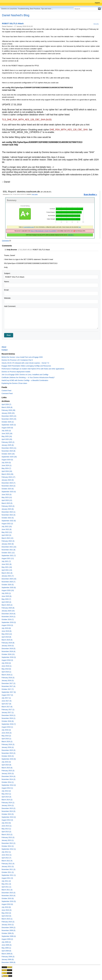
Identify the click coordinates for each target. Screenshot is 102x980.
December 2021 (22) (9, 547)
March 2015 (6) (7, 768)
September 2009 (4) (9, 936)
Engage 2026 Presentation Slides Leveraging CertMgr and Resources (26, 366)
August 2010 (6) (7, 904)
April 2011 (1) (6, 887)
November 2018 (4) (8, 651)
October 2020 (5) (8, 585)
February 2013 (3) (8, 837)
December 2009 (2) (8, 928)
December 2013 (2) (8, 808)
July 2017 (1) (6, 698)
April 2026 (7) (6, 404)
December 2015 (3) (8, 750)
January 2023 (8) (8, 509)
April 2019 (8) (6, 637)
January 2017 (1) (8, 713)
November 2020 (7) (8, 582)
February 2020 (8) (8, 608)
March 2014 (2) (7, 800)
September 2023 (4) (9, 492)
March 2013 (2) (7, 835)
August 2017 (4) (7, 695)
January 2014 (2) (8, 806)
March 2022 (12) (7, 538)
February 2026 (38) (8, 410)
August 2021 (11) (8, 558)
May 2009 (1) (6, 948)
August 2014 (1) (7, 788)
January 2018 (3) (8, 681)
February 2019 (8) (8, 643)
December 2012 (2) (8, 843)
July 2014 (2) (6, 791)
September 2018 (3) (9, 657)
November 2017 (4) (8, 686)
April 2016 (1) (6, 739)
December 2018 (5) (8, 649)
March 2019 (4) (7, 640)
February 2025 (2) (8, 442)
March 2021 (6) (7, 573)
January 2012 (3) (8, 867)
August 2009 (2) (7, 939)
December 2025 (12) (9, 416)
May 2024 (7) (6, 468)
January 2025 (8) (8, 445)
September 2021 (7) (9, 556)
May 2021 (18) (7, 567)
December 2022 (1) (8, 512)
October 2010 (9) (8, 898)
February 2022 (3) (8, 541)
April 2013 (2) (6, 832)
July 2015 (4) (6, 762)
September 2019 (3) (9, 622)
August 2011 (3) (7, 878)
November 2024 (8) (8, 451)
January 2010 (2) (8, 925)
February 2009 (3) (8, 957)
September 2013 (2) (9, 817)
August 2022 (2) (7, 524)
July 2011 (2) (6, 881)
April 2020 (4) (6, 602)
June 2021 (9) (7, 564)
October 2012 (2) (8, 846)
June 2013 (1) (7, 826)
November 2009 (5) (8, 930)
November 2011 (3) (8, 869)
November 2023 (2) (8, 486)
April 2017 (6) (6, 704)
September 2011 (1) (9, 875)
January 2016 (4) (8, 747)
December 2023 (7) (8, 483)
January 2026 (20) (8, 413)
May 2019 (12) (7, 634)
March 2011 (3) (7, 890)
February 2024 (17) (8, 477)
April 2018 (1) (6, 672)
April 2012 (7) (6, 858)
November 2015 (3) (8, 753)
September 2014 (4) (9, 785)
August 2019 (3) (7, 625)
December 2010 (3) (8, 893)
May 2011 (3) (6, 884)
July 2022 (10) (7, 527)
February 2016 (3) (8, 744)
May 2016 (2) (6, 736)
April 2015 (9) (6, 765)
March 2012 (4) (7, 861)
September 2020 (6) (9, 588)
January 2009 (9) (8, 960)
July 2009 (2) (6, 942)
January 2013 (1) (8, 840)
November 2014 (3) (8, 779)
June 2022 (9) (7, 529)
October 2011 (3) (8, 872)
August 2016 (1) (7, 727)
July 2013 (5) (6, 823)
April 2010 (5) (6, 916)
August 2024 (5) (7, 460)
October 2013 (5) (8, 814)
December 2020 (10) (9, 579)
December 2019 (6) (8, 614)
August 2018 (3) (7, 660)
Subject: (7, 273)
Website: (8, 298)
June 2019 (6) (7, 631)
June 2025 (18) (7, 434)
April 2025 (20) (7, 439)
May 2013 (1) (6, 829)
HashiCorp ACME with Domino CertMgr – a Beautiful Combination (25, 380)
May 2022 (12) (7, 532)
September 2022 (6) (9, 521)
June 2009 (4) (7, 945)
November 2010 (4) (8, 896)
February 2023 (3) (8, 506)
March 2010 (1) (7, 919)
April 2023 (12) (7, 500)
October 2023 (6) (8, 489)
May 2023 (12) (7, 497)
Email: (7, 290)
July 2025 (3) (6, 431)
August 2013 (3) (7, 820)
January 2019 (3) (8, 646)
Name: (7, 282)
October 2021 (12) (8, 553)
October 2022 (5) (8, 518)
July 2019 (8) (6, 628)
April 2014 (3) (6, 797)
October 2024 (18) (8, 454)
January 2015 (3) (8, 774)
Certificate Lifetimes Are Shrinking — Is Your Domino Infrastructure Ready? (28, 378)
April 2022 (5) (6, 535)
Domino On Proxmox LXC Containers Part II (17, 360)
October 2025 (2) (8, 422)
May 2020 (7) (6, 599)
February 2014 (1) (8, 803)
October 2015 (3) (8, 756)
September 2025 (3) (9, 425)
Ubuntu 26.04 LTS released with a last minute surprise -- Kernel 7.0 (25, 363)
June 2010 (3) (7, 910)
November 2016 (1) (8, 718)
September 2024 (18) (9, 457)
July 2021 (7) (6, 561)
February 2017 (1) (8, 710)
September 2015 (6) (9, 759)
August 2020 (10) (8, 590)
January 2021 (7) (8, 576)
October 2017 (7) (8, 689)
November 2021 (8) (8, 550)
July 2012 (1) (6, 852)
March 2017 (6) (7, 707)
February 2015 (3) (8, 771)
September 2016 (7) (9, 724)
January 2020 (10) (8, 611)
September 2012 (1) (9, 849)
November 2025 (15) (9, 419)
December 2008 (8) (8, 962)
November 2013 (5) (8, 811)
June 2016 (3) (7, 733)
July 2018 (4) (6, 663)
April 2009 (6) (6, 951)
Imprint (97, 3)
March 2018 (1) (7, 675)
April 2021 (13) (7, 570)
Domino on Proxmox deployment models (16, 372)
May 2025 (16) (7, 436)
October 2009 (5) (8, 933)
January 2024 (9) (8, 480)
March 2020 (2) (7, 605)
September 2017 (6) (9, 692)
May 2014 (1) (6, 794)
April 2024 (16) (7, 471)
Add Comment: (10, 306)
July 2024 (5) (6, 463)
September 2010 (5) (9, 901)
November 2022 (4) (8, 515)
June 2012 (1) (7, 855)
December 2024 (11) (9, 448)
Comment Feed (7, 394)
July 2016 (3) (6, 730)
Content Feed (6, 391)
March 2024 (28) (7, 474)
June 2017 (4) (7, 701)
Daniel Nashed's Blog (16, 15)
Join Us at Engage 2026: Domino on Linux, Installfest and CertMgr (25, 375)
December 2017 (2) (8, 683)
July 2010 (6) (6, 907)
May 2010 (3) (6, 913)
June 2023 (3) (7, 495)
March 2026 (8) (7, 407)
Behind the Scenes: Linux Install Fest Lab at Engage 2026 (22, 357)
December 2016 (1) (8, 715)
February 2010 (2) (8, 922)
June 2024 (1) (7, 465)
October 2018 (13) (8, 654)
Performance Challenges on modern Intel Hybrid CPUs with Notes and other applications (33, 369)
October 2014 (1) (8, 782)
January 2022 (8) (8, 544)
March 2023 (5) (7, 503)
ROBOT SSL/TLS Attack (13, 24)
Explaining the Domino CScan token (14, 383)
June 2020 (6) (7, 596)
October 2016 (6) (8, 721)
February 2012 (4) (8, 864)
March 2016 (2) (7, 742)
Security (96, 24)
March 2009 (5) (7, 954)
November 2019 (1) (8, 617)
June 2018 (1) (7, 666)
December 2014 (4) (8, 776)
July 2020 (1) (6, 593)
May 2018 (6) (6, 669)
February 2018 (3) (8, 678)
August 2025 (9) (7, 428)
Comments (5, 241)
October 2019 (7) (8, 620)
